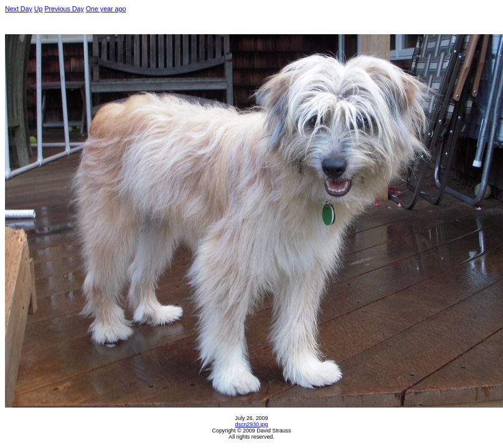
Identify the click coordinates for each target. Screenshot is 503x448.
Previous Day (64, 9)
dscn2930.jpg (252, 424)
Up (39, 9)
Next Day (19, 9)
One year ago (106, 9)
